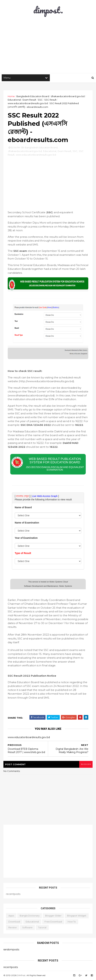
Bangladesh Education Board (33, 96)
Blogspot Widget (77, 916)
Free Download (53, 922)
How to (72, 922)
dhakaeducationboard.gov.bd (68, 96)
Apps (11, 916)
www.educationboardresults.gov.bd (28, 103)
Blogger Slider (53, 916)
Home (11, 96)
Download (14, 922)
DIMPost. (21, 975)
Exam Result (29, 100)
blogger (86, 764)
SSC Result (50, 100)
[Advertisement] (48, 181)
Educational (14, 100)
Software (27, 927)
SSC (40, 100)
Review (12, 927)
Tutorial (42, 927)
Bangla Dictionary (30, 916)
